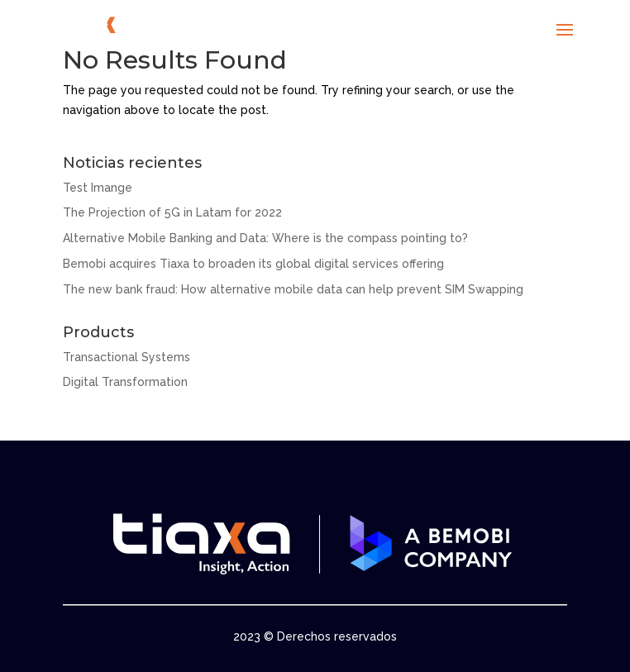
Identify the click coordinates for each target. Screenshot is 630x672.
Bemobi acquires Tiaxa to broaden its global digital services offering (253, 264)
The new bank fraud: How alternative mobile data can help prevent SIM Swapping (293, 289)
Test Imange (98, 188)
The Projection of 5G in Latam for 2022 (172, 212)
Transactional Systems (126, 357)
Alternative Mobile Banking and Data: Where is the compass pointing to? (265, 238)
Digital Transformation (125, 382)
